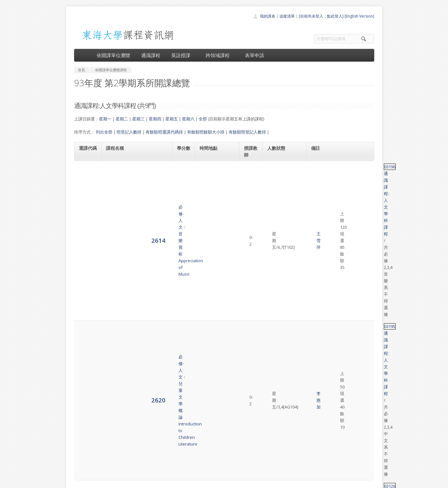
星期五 (172, 119)
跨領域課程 (220, 55)
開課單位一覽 (211, 428)
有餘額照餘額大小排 (206, 132)
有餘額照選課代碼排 (164, 132)
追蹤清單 (287, 16)
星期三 (138, 119)
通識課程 (151, 55)
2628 (86, 262)
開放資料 (208, 457)
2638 (86, 288)
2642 (86, 335)
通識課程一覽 (211, 435)
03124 (319, 351)
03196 (319, 167)
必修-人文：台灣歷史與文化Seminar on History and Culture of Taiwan (136, 288)
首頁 (204, 421)
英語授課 (183, 55)
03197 (319, 281)
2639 (86, 313)
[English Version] (359, 16)
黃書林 (251, 221)
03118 (319, 237)
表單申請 (254, 55)
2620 (86, 199)
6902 (86, 361)
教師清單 (208, 464)
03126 (319, 218)
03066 (319, 255)
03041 (319, 332)
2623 (86, 221)
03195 (319, 192)
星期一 (105, 119)
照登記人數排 (129, 132)
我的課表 (268, 16)
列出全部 (104, 132)
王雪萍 (251, 173)
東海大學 (80, 481)
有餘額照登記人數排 (247, 132)
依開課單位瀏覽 (114, 55)
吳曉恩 (251, 262)
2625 (86, 240)
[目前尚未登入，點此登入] (321, 16)
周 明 (251, 336)
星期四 (155, 119)
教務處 (181, 481)
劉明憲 (251, 288)
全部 (203, 119)
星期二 (122, 119)
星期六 (188, 119)
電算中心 (161, 481)
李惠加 (251, 199)
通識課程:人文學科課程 (347, 167)
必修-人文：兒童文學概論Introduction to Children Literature (129, 199)
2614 (86, 173)
